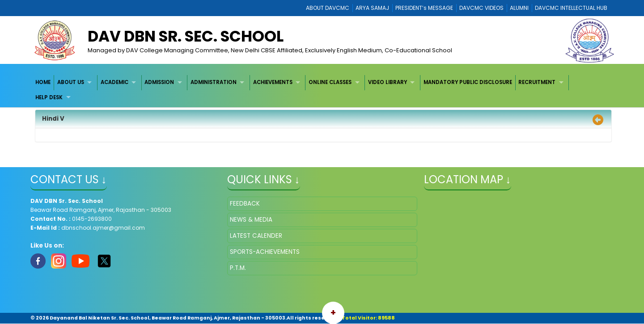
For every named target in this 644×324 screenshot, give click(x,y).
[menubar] (322, 90)
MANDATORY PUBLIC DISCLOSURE (468, 82)
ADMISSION (159, 82)
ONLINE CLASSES (330, 82)
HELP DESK (49, 97)
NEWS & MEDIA (251, 220)
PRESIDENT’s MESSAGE (424, 8)
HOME (43, 82)
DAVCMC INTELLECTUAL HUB (571, 8)
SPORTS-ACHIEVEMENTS (265, 252)
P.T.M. (238, 268)
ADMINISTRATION (214, 82)
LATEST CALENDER (256, 236)
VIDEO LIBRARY (388, 82)
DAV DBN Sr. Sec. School (186, 36)
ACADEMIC (114, 82)
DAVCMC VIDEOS (481, 8)
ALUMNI (519, 8)
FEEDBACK (245, 204)
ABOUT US (71, 82)
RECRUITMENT (537, 82)
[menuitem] (44, 82)
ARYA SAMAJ (372, 8)
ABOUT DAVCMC (328, 8)
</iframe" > (519, 241)
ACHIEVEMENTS (273, 82)
